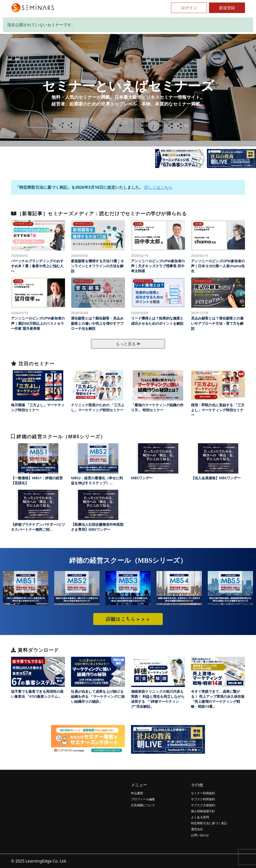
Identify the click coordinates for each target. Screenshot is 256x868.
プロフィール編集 (143, 799)
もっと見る (128, 344)
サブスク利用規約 (203, 799)
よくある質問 (200, 817)
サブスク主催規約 (203, 805)
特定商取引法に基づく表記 (209, 823)
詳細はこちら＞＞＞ (128, 619)
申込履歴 (137, 793)
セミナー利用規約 (203, 793)
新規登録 (227, 8)
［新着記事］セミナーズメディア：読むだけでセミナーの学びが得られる (99, 213)
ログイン (189, 8)
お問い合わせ (200, 835)
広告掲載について (143, 805)
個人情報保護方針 (203, 811)
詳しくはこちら (158, 187)
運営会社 (197, 829)
